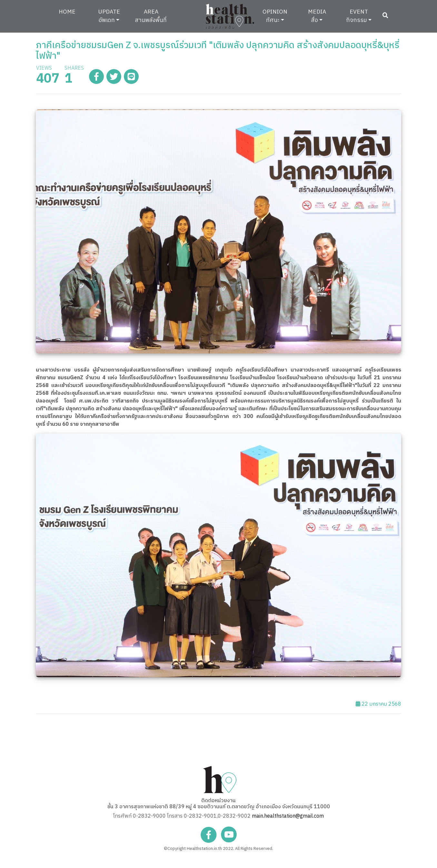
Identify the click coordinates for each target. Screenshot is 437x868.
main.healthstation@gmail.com (288, 816)
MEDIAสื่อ (317, 16)
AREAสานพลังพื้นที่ (151, 16)
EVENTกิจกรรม (357, 16)
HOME (72, 12)
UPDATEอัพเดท (109, 16)
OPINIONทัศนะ (275, 16)
